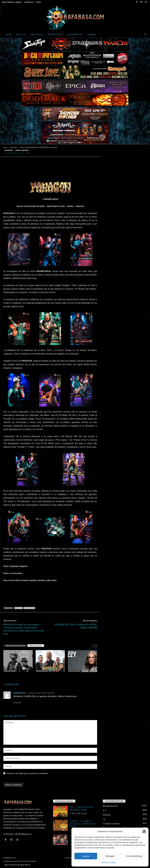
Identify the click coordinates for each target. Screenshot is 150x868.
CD (104, 819)
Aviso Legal (69, 858)
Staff (38, 2)
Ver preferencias (134, 856)
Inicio (5, 147)
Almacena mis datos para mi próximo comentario (27, 773)
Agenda (91, 34)
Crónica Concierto (22, 150)
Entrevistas (55, 34)
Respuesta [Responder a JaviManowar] (17, 703)
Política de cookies (109, 863)
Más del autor (36, 646)
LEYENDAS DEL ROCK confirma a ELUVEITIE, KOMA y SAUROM (76, 626)
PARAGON (19, 608)
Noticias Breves (10, 671)
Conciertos (37, 34)
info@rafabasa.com (23, 834)
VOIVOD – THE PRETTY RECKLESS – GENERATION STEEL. (83, 824)
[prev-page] (92, 646)
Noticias (21, 34)
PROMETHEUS (29, 608)
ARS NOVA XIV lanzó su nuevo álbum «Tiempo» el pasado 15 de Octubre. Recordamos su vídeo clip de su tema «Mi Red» (23, 629)
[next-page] (96, 646)
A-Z (105, 810)
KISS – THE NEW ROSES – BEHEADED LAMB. (82, 808)
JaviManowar (20, 693)
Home (9, 34)
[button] (144, 831)
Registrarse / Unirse (12, 2)
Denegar (110, 856)
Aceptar (86, 856)
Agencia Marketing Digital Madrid (18, 865)
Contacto (29, 2)
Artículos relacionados (16, 646)
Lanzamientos (74, 34)
